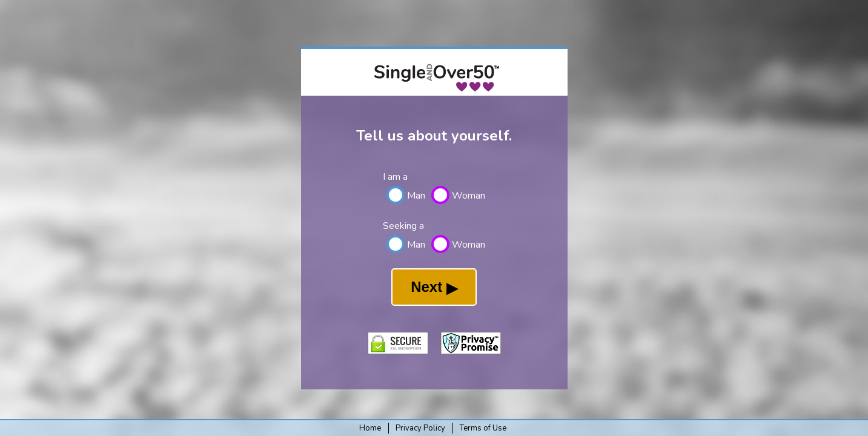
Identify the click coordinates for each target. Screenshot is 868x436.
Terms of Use (483, 428)
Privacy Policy (420, 428)
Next (434, 287)
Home (370, 428)
